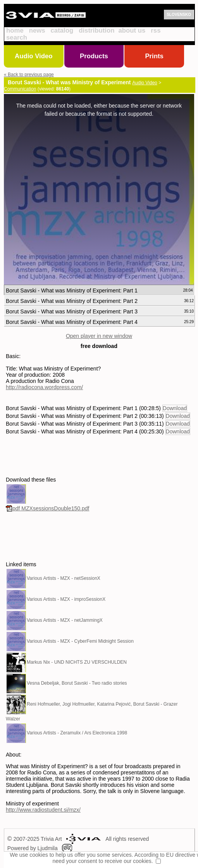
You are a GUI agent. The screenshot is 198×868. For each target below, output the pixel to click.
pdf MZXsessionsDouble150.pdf (47, 508)
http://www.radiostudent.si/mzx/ (43, 810)
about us (132, 30)
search (17, 37)
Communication (20, 89)
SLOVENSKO (179, 15)
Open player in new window (99, 336)
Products (94, 56)
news (37, 30)
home (15, 30)
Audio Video (34, 56)
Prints (154, 56)
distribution (96, 30)
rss (156, 30)
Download (175, 408)
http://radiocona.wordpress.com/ (44, 387)
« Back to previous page (29, 75)
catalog (62, 30)
